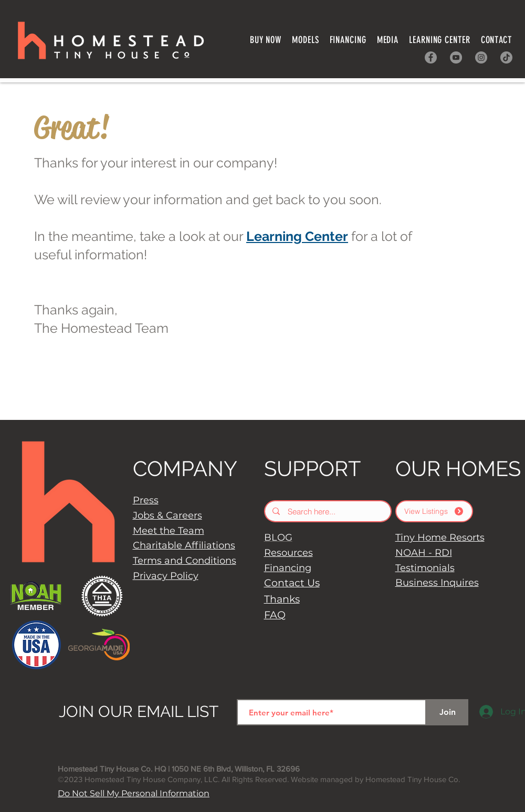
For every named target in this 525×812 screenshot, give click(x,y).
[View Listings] (434, 511)
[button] (348, 40)
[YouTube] (456, 57)
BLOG (278, 537)
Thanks (282, 599)
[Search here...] (328, 511)
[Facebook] (431, 57)
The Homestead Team (101, 328)
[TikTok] (506, 57)
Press (146, 500)
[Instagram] (481, 57)
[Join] (447, 712)
